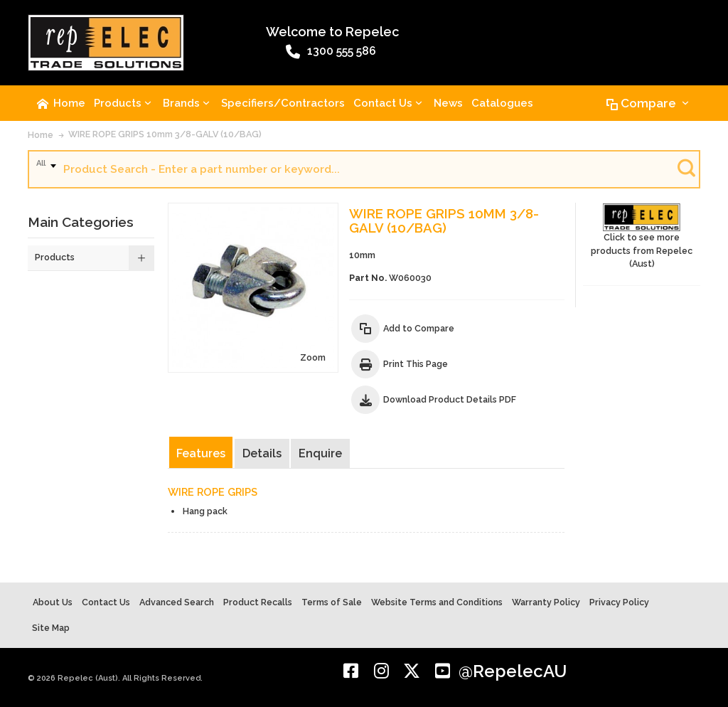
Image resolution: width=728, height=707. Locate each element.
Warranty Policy (546, 602)
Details (262, 453)
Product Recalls (258, 602)
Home (41, 135)
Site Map (51, 628)
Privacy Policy (619, 602)
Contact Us (106, 602)
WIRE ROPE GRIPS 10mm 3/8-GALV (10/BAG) (165, 134)
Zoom (313, 357)
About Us (53, 602)
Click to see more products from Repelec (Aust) (642, 236)
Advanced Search (177, 602)
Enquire (320, 453)
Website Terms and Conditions (437, 602)
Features (201, 453)
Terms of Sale (332, 602)
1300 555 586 (331, 52)
